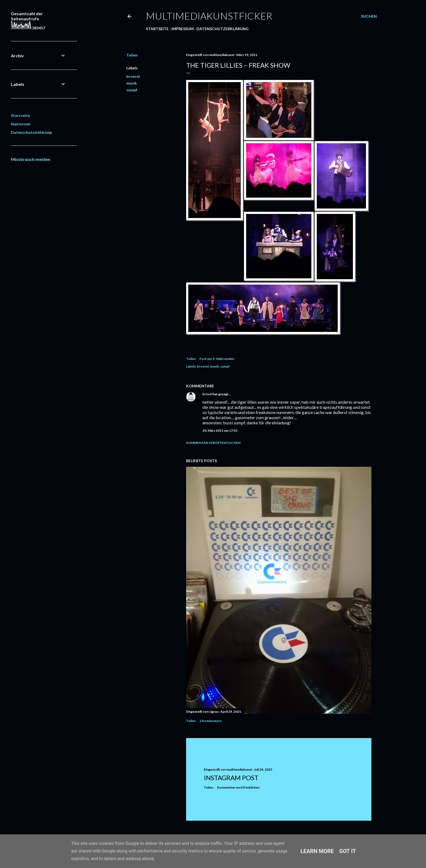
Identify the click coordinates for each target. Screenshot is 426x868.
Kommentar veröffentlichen (213, 443)
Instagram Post (231, 778)
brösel (207, 394)
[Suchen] (369, 16)
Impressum (183, 29)
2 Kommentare (211, 721)
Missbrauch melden (31, 159)
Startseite (157, 29)
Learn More (317, 851)
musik (132, 83)
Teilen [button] (132, 55)
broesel (133, 76)
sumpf (132, 90)
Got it (348, 851)
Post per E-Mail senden (217, 359)
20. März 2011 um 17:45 (220, 430)
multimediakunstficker (209, 16)
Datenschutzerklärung (223, 29)
